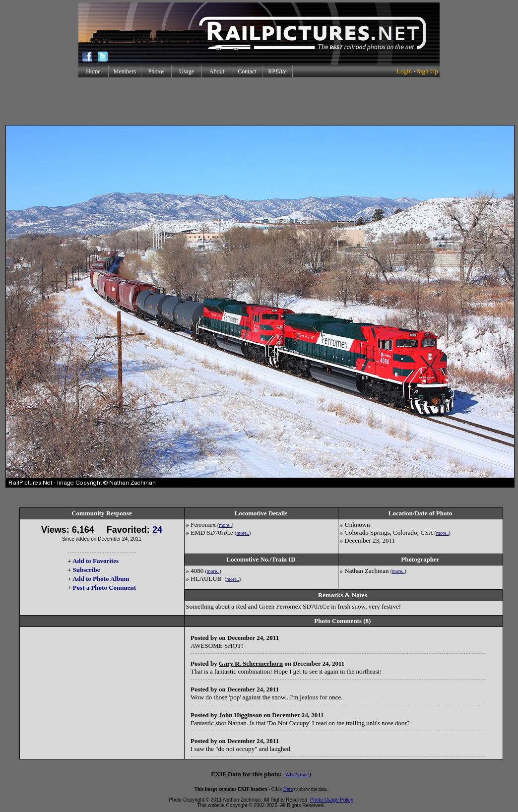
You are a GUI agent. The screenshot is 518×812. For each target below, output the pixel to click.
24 (157, 530)
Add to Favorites (96, 561)
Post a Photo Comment (104, 588)
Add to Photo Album (101, 579)
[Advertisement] (259, 101)
